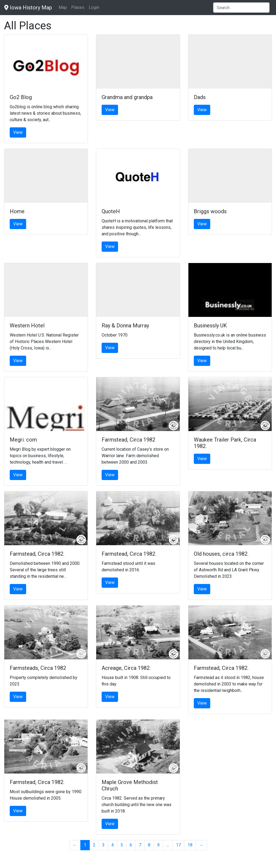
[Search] (241, 8)
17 (178, 845)
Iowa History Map (28, 8)
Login (94, 7)
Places (78, 7)
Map (63, 7)
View (18, 132)
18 (190, 845)
